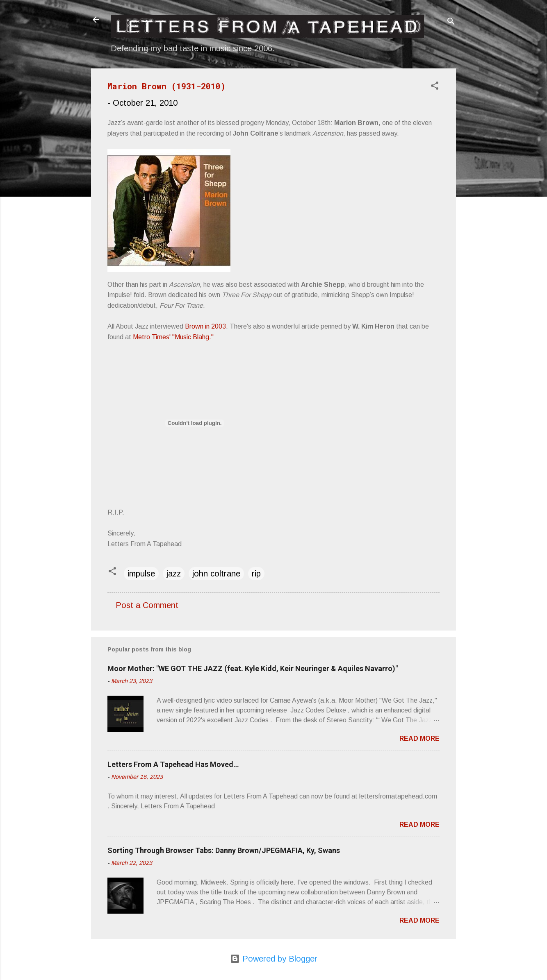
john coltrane (216, 574)
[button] (435, 87)
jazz (174, 574)
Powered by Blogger (274, 959)
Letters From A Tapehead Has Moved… (173, 764)
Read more (419, 738)
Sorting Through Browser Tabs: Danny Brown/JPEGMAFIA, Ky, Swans (224, 850)
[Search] (451, 22)
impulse (141, 574)
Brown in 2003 (205, 326)
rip (256, 574)
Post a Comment (147, 605)
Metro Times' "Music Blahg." (173, 337)
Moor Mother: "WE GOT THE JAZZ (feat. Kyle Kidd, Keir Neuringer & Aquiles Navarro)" (253, 668)
